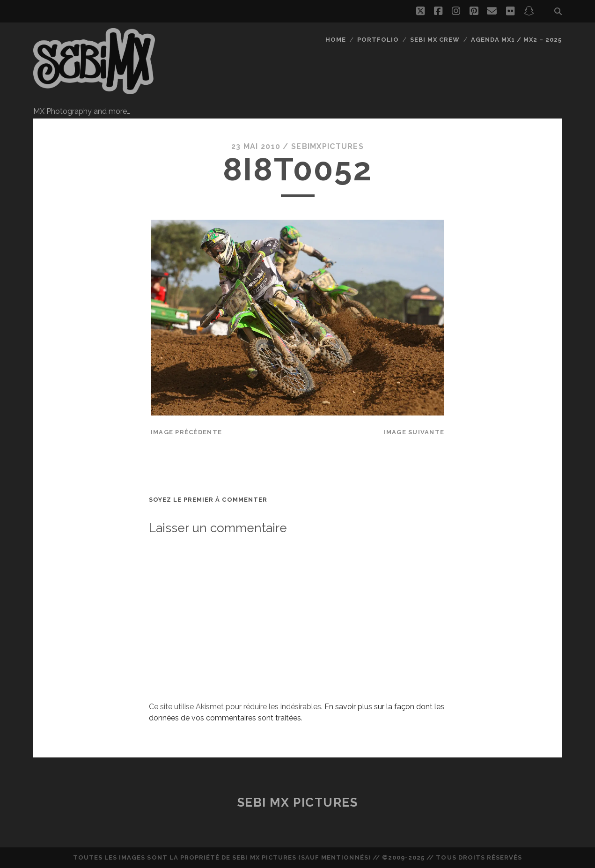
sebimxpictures (327, 146)
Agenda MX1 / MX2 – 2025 (517, 40)
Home (336, 40)
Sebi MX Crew (435, 40)
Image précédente (186, 432)
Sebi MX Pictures (298, 802)
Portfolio (378, 40)
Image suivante (414, 432)
